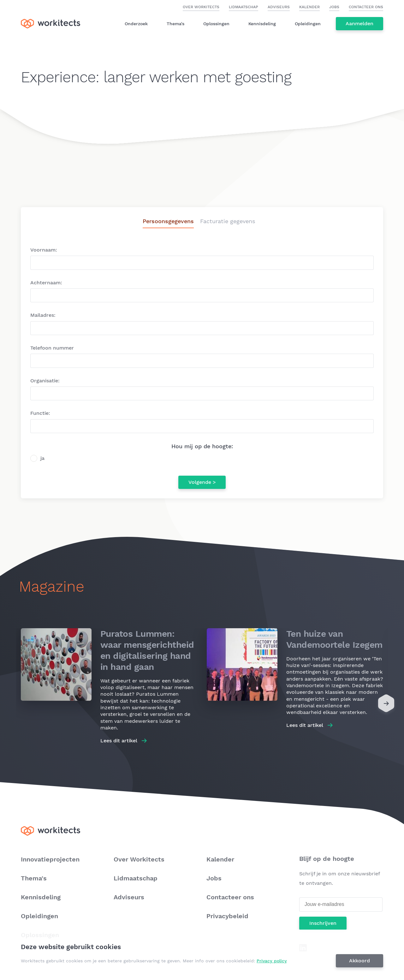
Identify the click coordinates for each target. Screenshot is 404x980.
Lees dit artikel (119, 741)
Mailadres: (43, 315)
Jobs (334, 7)
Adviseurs (279, 7)
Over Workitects (201, 7)
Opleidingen (308, 24)
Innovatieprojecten (50, 859)
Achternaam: (46, 283)
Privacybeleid (227, 916)
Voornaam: (44, 250)
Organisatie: (45, 381)
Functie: (40, 413)
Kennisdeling (262, 24)
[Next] (386, 705)
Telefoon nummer (52, 348)
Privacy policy (272, 961)
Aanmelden (359, 23)
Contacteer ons (366, 7)
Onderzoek (136, 24)
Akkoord (359, 961)
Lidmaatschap (244, 7)
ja (42, 458)
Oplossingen (216, 24)
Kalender (309, 7)
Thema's (175, 24)
